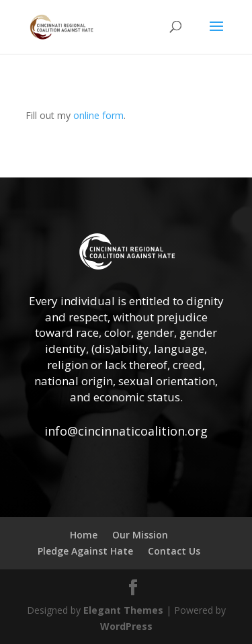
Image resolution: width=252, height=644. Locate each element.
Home (84, 535)
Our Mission (140, 535)
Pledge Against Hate (85, 551)
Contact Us (174, 551)
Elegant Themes (123, 610)
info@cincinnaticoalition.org (126, 431)
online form (98, 115)
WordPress (126, 626)
